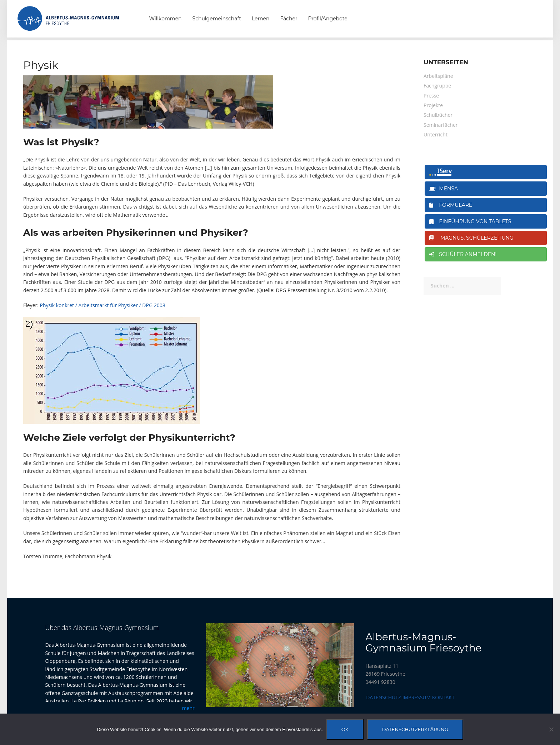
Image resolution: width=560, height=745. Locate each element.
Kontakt (443, 697)
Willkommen (166, 19)
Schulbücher (438, 115)
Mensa (444, 189)
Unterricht (436, 134)
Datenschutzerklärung (415, 729)
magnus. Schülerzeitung (471, 238)
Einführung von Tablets (470, 221)
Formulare (451, 205)
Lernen (261, 19)
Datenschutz (384, 697)
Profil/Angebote (328, 19)
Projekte (433, 105)
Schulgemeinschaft (217, 19)
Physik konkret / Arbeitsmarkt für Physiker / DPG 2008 (103, 305)
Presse (431, 96)
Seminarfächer (441, 125)
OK (345, 729)
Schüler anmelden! (463, 254)
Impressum (417, 697)
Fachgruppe (437, 86)
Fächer (289, 19)
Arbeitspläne (438, 76)
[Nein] (551, 729)
